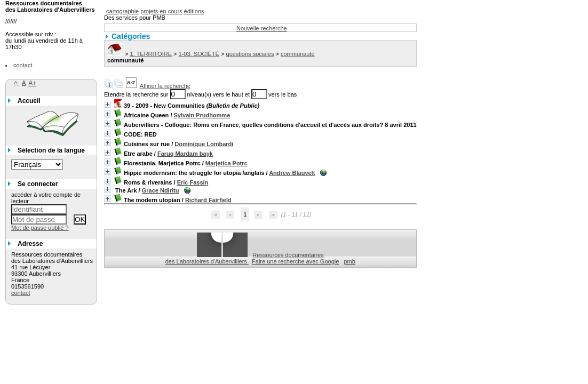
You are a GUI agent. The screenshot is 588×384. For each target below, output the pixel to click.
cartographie (122, 11)
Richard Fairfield (208, 200)
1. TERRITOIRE (151, 54)
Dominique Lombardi (204, 144)
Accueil (29, 101)
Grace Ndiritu (161, 190)
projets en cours (161, 11)
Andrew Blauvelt (292, 173)
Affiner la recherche (165, 86)
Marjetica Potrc (227, 163)
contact (23, 65)
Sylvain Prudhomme (202, 115)
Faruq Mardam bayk (185, 154)
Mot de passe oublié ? (40, 228)
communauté (298, 54)
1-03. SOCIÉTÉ (199, 54)
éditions (194, 11)
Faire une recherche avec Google (295, 261)
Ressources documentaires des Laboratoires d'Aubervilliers (245, 258)
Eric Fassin (193, 182)
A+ (32, 83)
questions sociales (250, 54)
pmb (350, 261)
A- (17, 82)
